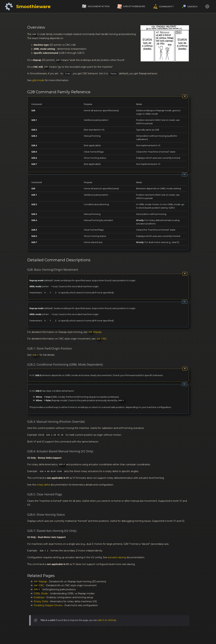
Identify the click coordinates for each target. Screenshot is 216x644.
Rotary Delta (41, 601)
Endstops (39, 597)
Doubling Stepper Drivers (48, 605)
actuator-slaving (117, 557)
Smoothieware (33, 6)
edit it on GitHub (107, 620)
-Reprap (95, 332)
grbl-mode (38, 80)
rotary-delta (43, 485)
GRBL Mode (41, 593)
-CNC (102, 339)
